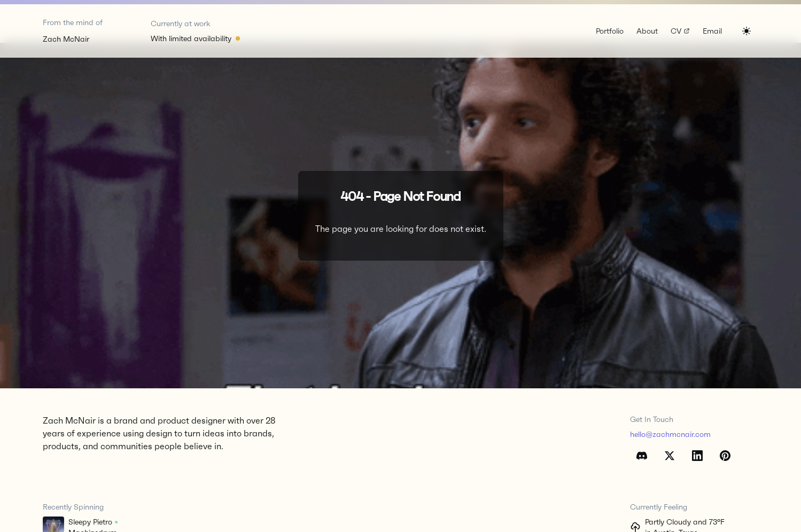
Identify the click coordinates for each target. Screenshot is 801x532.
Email (712, 31)
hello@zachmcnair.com (670, 434)
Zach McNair (66, 39)
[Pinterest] (725, 456)
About (647, 31)
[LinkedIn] (697, 456)
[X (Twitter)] (670, 456)
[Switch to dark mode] (746, 31)
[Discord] (642, 456)
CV (681, 32)
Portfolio (610, 31)
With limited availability (191, 38)
